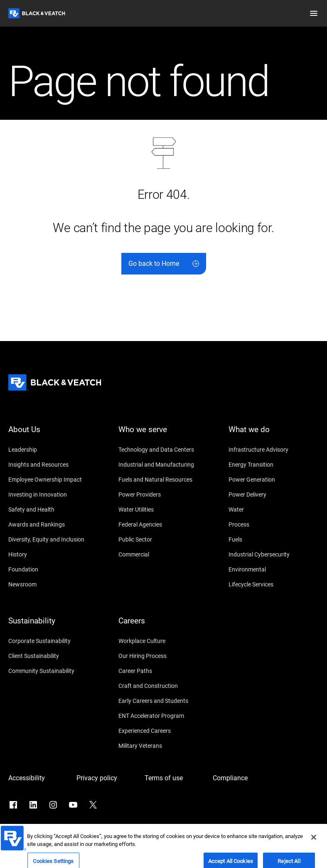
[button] (314, 13)
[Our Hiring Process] (163, 656)
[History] (53, 554)
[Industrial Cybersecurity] (274, 554)
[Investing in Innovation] (53, 495)
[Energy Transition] (274, 465)
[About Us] (53, 435)
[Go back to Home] (164, 264)
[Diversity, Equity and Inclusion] (53, 539)
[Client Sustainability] (53, 656)
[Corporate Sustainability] (53, 641)
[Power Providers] (163, 495)
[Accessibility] (38, 778)
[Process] (274, 524)
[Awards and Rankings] (53, 524)
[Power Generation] (274, 480)
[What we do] (274, 435)
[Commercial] (163, 554)
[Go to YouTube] (73, 805)
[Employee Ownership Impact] (53, 480)
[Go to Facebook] (13, 805)
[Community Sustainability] (53, 671)
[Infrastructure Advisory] (274, 450)
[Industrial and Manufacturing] (163, 465)
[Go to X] (93, 805)
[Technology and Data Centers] (163, 450)
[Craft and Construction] (163, 686)
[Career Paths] (163, 671)
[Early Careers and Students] (163, 701)
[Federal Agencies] (163, 524)
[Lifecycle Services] (274, 584)
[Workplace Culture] (163, 641)
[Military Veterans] (163, 746)
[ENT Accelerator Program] (163, 716)
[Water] (274, 509)
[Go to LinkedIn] (33, 805)
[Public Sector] (163, 539)
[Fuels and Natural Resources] (163, 480)
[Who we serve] (163, 435)
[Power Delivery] (274, 495)
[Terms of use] (175, 778)
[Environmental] (274, 569)
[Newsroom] (53, 584)
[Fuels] (274, 539)
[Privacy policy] (106, 778)
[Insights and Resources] (53, 465)
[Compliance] (243, 778)
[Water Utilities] (163, 509)
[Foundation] (53, 569)
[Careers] (163, 626)
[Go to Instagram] (53, 805)
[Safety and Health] (53, 509)
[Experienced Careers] (163, 731)
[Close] (314, 858)
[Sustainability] (53, 626)
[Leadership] (53, 450)
